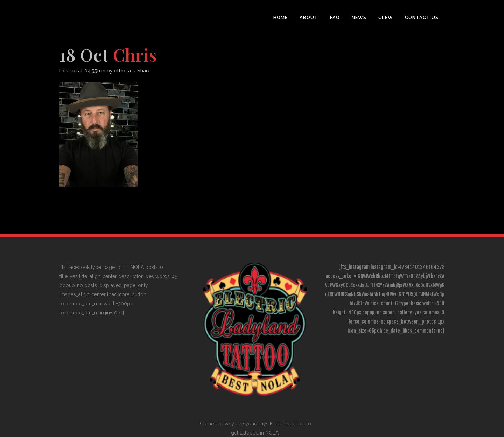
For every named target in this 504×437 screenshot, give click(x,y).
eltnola (122, 71)
